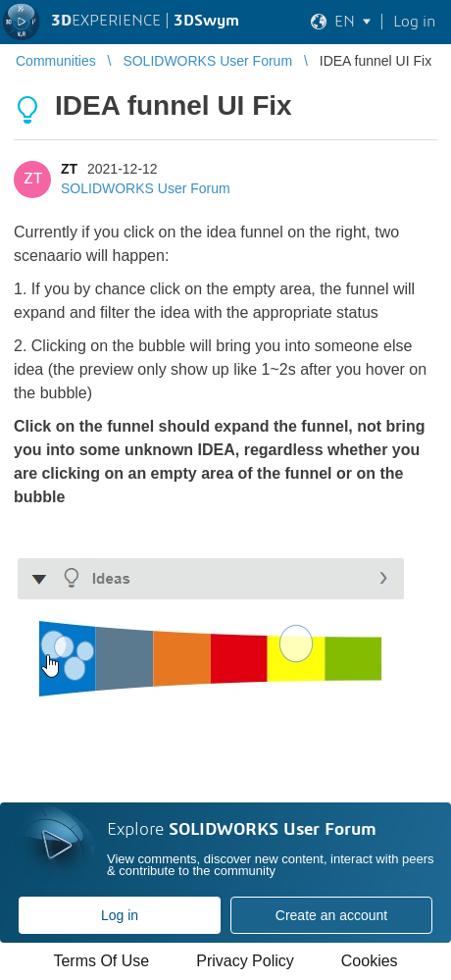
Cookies (370, 961)
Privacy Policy (245, 961)
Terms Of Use (101, 961)
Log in (120, 915)
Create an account (331, 915)
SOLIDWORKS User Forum (146, 188)
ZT (69, 169)
